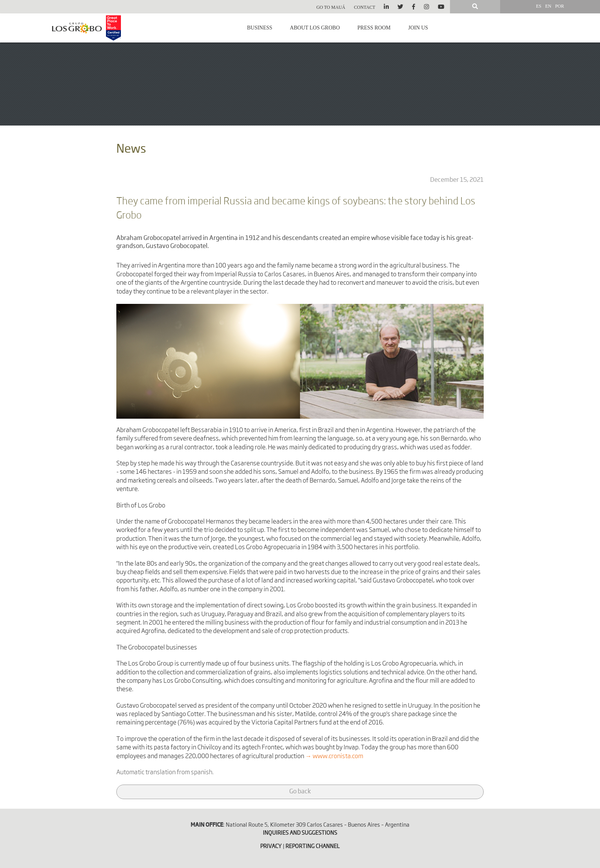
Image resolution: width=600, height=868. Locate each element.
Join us (418, 28)
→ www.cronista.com (334, 757)
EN (548, 6)
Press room (374, 28)
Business (259, 28)
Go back (300, 792)
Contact (365, 7)
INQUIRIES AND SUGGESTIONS (300, 833)
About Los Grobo (315, 28)
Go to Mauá (331, 7)
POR (560, 6)
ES (539, 6)
